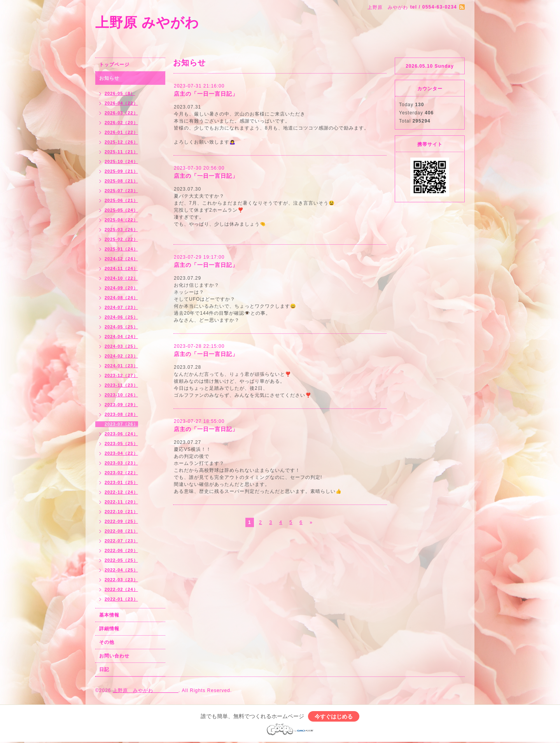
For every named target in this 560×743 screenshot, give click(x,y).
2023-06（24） (121, 434)
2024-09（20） (121, 288)
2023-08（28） (121, 414)
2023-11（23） (121, 385)
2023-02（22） (121, 473)
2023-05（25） (121, 443)
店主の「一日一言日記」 (206, 94)
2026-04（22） (121, 103)
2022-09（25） (121, 521)
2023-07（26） (121, 424)
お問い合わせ (114, 656)
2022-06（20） (121, 550)
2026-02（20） (121, 123)
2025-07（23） (121, 191)
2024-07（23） (121, 307)
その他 (107, 642)
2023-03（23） (121, 463)
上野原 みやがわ (182, 22)
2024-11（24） (121, 268)
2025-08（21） (121, 181)
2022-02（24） (121, 589)
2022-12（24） (121, 492)
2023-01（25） (121, 482)
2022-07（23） (121, 541)
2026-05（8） (120, 93)
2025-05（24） (121, 210)
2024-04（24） (121, 336)
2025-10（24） (121, 161)
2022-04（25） (121, 570)
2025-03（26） (121, 230)
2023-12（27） (121, 375)
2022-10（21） (121, 512)
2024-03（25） (121, 346)
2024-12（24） (121, 259)
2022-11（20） (121, 502)
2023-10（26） (121, 395)
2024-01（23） (121, 366)
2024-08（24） (121, 298)
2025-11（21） (121, 152)
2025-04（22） (121, 220)
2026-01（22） (121, 132)
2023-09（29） (121, 405)
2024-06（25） (121, 317)
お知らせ (109, 78)
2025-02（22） (121, 239)
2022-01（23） (121, 599)
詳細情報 (109, 629)
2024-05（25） (121, 327)
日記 (104, 669)
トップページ (114, 65)
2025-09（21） (121, 171)
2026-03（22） (121, 113)
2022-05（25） (121, 560)
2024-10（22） (121, 278)
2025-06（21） (121, 200)
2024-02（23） (121, 356)
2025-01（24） (121, 249)
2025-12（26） (121, 142)
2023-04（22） (121, 453)
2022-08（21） (121, 531)
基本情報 (109, 615)
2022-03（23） (121, 580)
